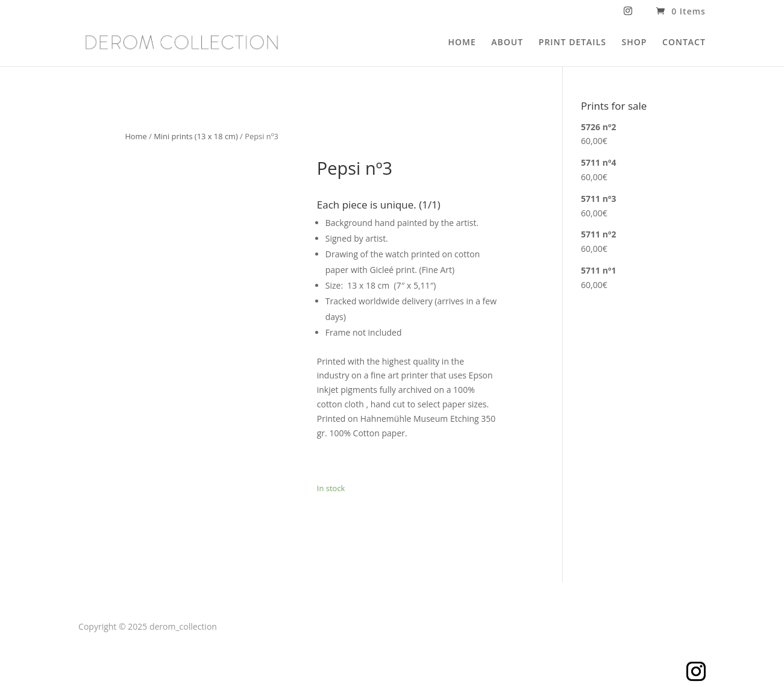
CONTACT (684, 43)
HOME (462, 43)
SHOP (635, 43)
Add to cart (361, 461)
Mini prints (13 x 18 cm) (196, 136)
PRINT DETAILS (572, 43)
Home (136, 136)
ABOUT (507, 43)
